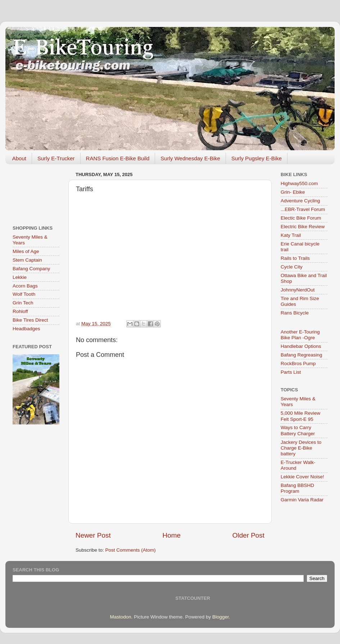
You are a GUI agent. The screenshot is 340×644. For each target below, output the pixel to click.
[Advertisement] (36, 192)
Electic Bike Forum (301, 218)
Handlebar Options (301, 346)
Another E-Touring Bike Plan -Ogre (300, 335)
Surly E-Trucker (56, 158)
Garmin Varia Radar (302, 500)
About (19, 158)
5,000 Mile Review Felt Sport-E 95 (300, 416)
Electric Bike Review (303, 227)
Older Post (248, 535)
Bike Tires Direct (30, 320)
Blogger (221, 617)
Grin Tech (23, 303)
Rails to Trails (295, 258)
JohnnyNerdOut (298, 290)
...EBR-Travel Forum (303, 209)
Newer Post (93, 535)
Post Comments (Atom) (131, 550)
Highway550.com (299, 183)
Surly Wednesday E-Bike (190, 158)
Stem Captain (27, 260)
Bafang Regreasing (302, 355)
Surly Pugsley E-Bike (257, 158)
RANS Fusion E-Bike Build (118, 158)
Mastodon (121, 617)
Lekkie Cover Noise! (302, 477)
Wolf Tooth (24, 294)
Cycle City (292, 267)
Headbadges (26, 329)
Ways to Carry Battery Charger (298, 430)
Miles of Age (26, 251)
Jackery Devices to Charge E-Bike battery (301, 448)
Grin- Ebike (293, 192)
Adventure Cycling (300, 201)
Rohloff (20, 311)
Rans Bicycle (295, 313)
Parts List (291, 372)
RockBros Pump (298, 364)
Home (172, 535)
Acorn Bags (25, 286)
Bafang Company (31, 269)
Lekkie (20, 277)
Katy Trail (291, 235)
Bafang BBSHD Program (297, 488)
